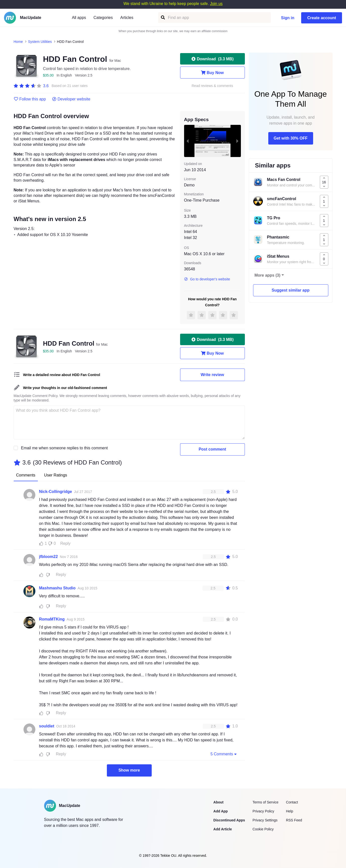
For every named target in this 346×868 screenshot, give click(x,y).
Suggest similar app (290, 290)
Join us (216, 4)
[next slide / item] (237, 141)
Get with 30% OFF (290, 138)
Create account (322, 18)
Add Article (223, 829)
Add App (221, 811)
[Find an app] (163, 18)
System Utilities (40, 42)
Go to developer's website (207, 279)
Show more (129, 770)
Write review (212, 375)
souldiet (47, 726)
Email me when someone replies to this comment (64, 448)
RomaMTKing (52, 619)
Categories (103, 18)
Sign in (288, 18)
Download (212, 59)
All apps (79, 18)
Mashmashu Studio (57, 588)
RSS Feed (294, 820)
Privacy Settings (265, 820)
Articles (127, 18)
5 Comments (224, 754)
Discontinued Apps (229, 820)
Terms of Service (266, 802)
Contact (292, 802)
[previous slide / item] (188, 141)
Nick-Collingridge (56, 492)
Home (18, 42)
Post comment (212, 449)
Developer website (71, 99)
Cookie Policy (263, 829)
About (218, 802)
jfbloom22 (49, 557)
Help (290, 811)
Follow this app (30, 99)
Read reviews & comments (212, 86)
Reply (65, 543)
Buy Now (212, 73)
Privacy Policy (263, 811)
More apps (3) (268, 275)
